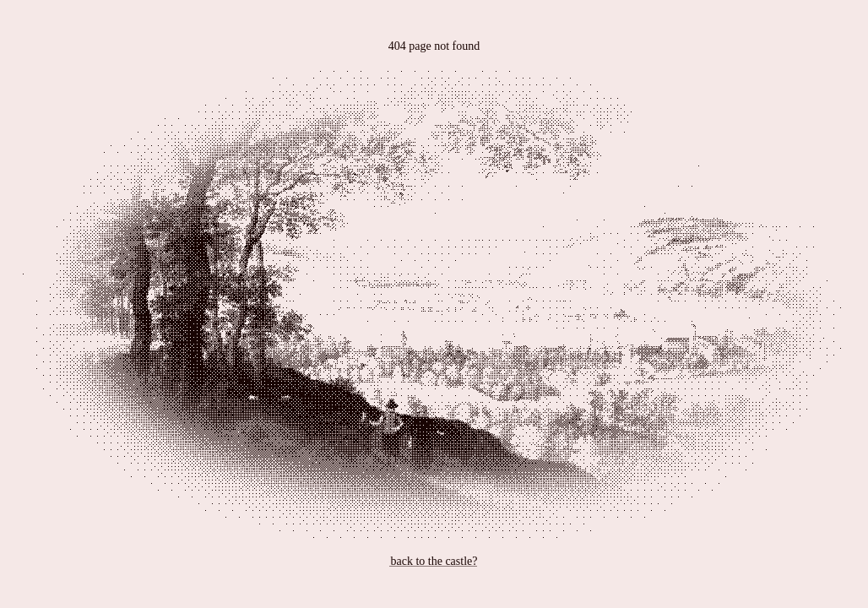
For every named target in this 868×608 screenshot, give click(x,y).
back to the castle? (434, 561)
